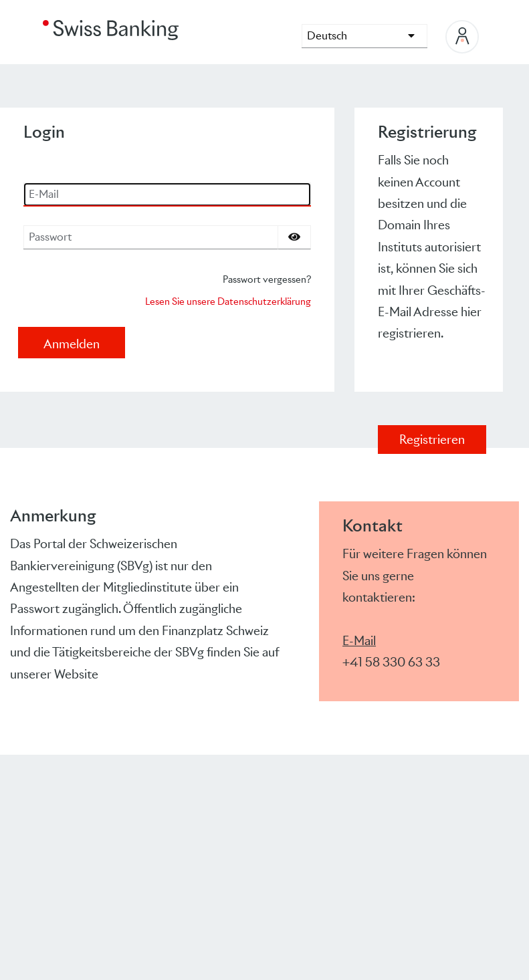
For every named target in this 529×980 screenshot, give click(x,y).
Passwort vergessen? (267, 279)
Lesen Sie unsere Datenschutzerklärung (228, 301)
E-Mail (359, 641)
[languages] (364, 36)
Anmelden (72, 344)
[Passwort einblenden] (294, 237)
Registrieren (432, 440)
